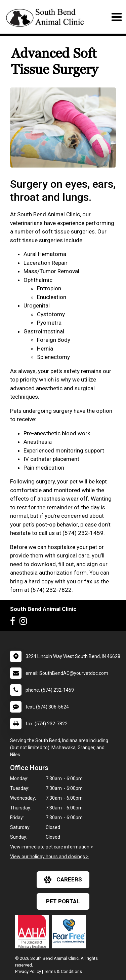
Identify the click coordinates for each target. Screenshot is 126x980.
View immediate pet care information (50, 847)
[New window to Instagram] (25, 622)
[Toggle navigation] (116, 17)
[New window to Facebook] (14, 622)
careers (63, 880)
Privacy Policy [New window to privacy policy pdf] (28, 971)
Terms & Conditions (63, 971)
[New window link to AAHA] (34, 932)
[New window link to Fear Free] (71, 932)
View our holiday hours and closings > (49, 857)
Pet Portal (63, 901)
